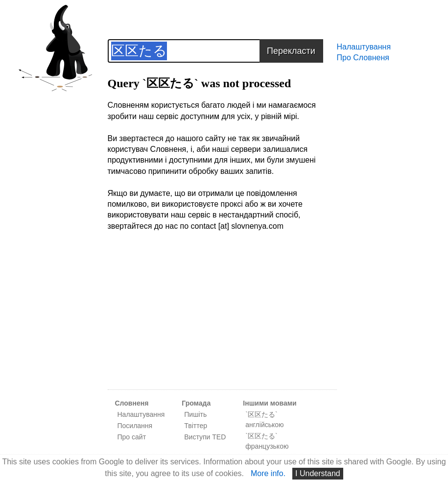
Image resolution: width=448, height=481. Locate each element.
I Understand (318, 473)
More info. (268, 473)
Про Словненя (363, 58)
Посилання (135, 426)
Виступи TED (205, 437)
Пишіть (195, 414)
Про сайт (132, 437)
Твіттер (196, 426)
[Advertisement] (222, 316)
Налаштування (364, 47)
